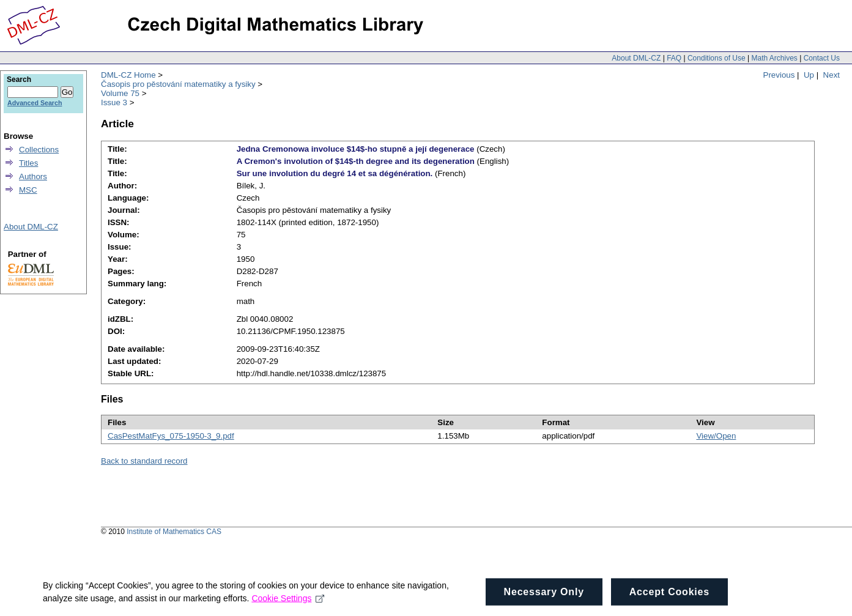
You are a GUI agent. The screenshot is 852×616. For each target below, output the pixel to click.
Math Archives (774, 58)
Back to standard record (144, 461)
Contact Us (822, 58)
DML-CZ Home (128, 75)
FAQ (674, 58)
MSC (28, 190)
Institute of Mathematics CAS (174, 532)
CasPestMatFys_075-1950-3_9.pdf (171, 436)
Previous (779, 75)
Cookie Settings (288, 607)
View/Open (716, 436)
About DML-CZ (636, 58)
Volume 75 (120, 93)
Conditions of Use (717, 58)
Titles (28, 163)
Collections (39, 150)
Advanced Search (35, 103)
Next (832, 75)
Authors (33, 176)
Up (809, 75)
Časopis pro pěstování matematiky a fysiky (178, 84)
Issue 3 (114, 102)
